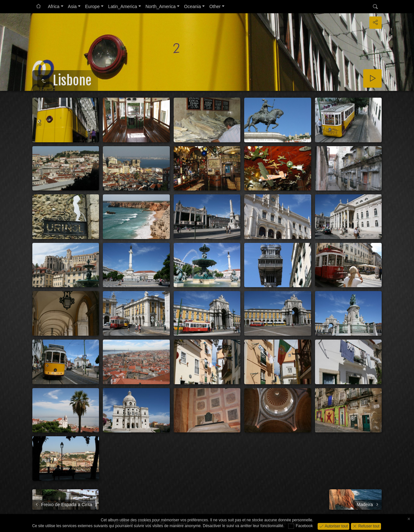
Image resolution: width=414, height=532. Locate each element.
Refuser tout (368, 526)
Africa (54, 6)
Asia (72, 6)
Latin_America (123, 6)
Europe (92, 6)
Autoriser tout (336, 526)
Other (215, 6)
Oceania (192, 6)
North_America (161, 6)
